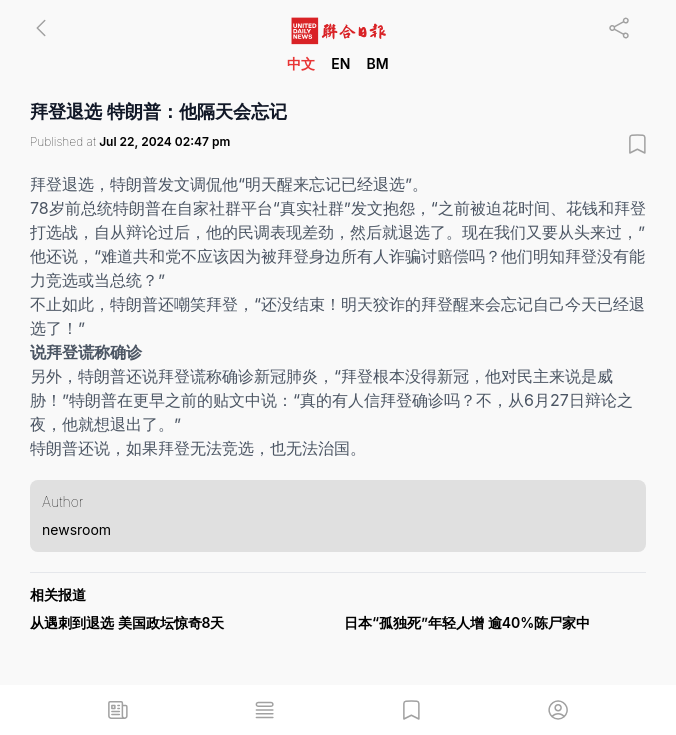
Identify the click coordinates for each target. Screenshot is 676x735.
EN (340, 63)
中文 (301, 63)
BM (377, 63)
